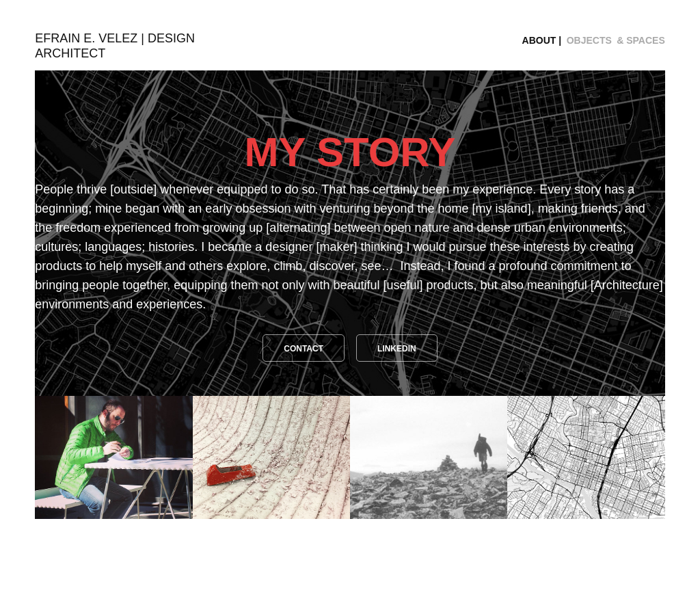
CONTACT (304, 349)
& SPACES (641, 40)
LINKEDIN (397, 349)
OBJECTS (589, 40)
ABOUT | (542, 40)
